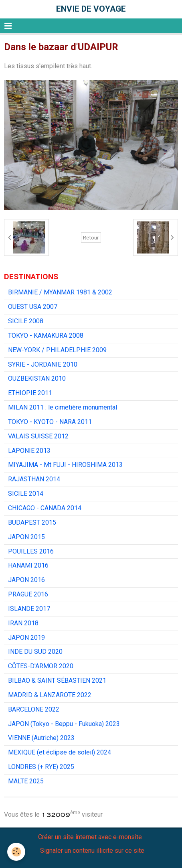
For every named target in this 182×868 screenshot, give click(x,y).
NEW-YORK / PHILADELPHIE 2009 (57, 350)
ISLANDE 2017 (29, 609)
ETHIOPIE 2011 (30, 393)
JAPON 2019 (26, 638)
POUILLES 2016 (31, 551)
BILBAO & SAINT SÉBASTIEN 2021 (57, 680)
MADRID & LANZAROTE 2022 (50, 695)
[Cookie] (16, 852)
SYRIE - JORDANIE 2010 (43, 364)
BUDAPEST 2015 (32, 522)
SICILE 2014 (26, 494)
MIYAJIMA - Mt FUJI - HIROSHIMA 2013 (65, 465)
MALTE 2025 (26, 781)
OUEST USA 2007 (33, 307)
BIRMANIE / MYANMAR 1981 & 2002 (60, 292)
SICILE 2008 (26, 321)
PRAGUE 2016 (28, 594)
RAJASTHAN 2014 (34, 479)
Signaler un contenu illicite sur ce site (92, 851)
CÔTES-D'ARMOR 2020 (41, 666)
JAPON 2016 (26, 580)
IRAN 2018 (23, 623)
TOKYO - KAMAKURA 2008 (46, 336)
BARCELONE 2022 (34, 709)
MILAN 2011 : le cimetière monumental (63, 407)
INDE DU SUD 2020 (35, 652)
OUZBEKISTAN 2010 (37, 378)
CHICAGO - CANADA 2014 (45, 508)
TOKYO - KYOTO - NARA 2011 (50, 422)
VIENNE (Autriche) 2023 (41, 738)
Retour (91, 237)
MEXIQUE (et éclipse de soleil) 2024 (60, 752)
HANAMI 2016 (28, 565)
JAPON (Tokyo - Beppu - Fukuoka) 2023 (64, 724)
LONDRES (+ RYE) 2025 (41, 767)
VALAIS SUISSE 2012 (38, 436)
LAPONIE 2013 (29, 451)
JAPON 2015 (26, 537)
